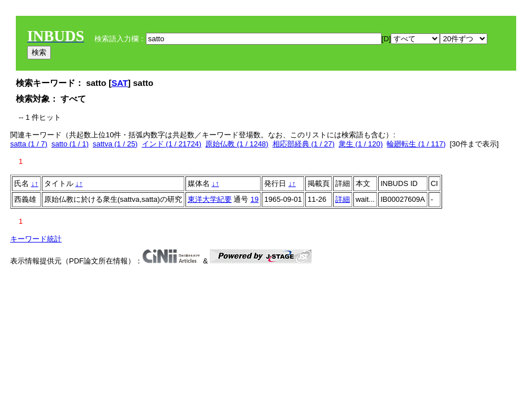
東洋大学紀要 (210, 199)
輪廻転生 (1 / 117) (416, 144)
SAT (120, 83)
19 (254, 199)
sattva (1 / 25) (115, 144)
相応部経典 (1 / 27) (304, 144)
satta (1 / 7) (29, 144)
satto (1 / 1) (70, 144)
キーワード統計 (36, 239)
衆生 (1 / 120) (361, 144)
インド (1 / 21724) (172, 144)
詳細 (343, 199)
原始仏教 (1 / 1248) (237, 144)
